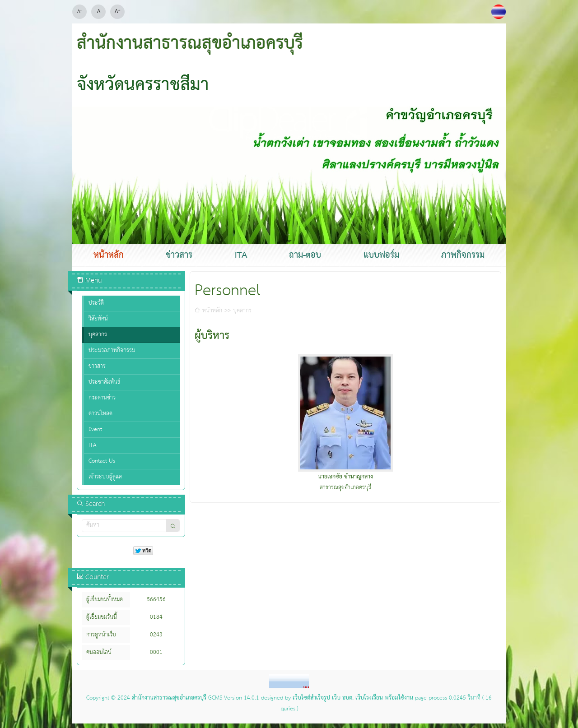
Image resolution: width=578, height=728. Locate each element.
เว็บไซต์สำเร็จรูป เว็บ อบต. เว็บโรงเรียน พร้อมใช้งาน (353, 698)
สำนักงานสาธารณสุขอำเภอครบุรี (169, 698)
